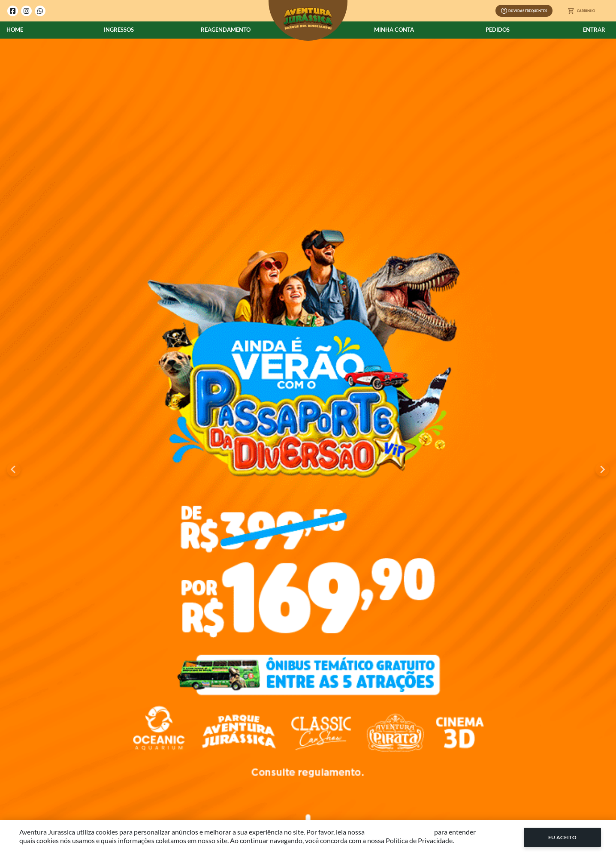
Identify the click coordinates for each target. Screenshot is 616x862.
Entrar (594, 30)
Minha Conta (394, 30)
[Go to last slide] (14, 470)
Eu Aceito (563, 837)
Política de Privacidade (399, 832)
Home (15, 30)
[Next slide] (602, 470)
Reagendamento (226, 30)
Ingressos (119, 30)
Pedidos (498, 30)
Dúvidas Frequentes (524, 11)
